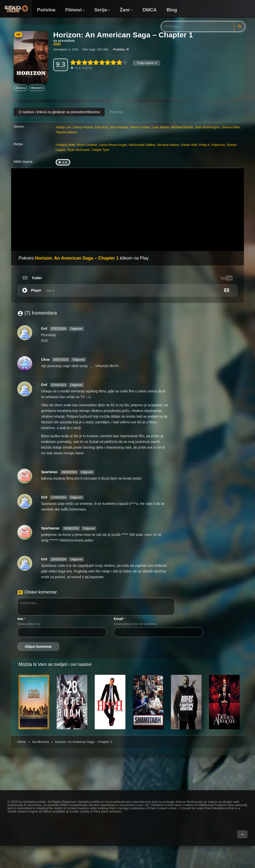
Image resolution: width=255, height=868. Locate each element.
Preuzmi (116, 112)
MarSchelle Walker (142, 145)
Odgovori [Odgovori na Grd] (76, 329)
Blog (172, 10)
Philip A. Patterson (212, 145)
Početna (46, 10)
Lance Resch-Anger (113, 145)
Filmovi (74, 10)
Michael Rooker (182, 127)
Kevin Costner (140, 127)
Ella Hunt (102, 127)
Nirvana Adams (168, 145)
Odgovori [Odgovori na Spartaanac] (89, 528)
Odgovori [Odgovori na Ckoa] (79, 360)
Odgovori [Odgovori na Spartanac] (87, 472)
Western (37, 88)
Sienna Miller (231, 127)
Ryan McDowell (78, 150)
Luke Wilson (161, 127)
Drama (21, 88)
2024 (57, 44)
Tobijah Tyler (100, 150)
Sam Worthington (208, 127)
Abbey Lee (63, 127)
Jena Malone (119, 127)
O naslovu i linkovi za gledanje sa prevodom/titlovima (59, 112)
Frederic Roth (65, 145)
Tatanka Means (67, 132)
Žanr (125, 10)
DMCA (150, 10)
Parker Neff (189, 145)
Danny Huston (83, 127)
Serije (101, 10)
